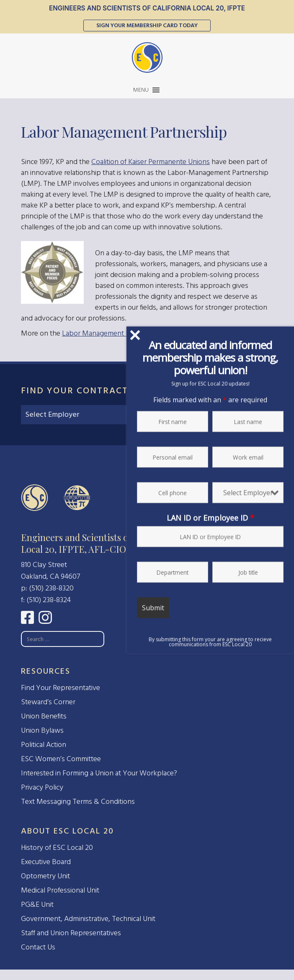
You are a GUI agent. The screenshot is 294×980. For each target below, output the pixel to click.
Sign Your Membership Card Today (147, 25)
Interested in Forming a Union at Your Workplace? (99, 773)
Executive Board (46, 862)
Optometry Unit (45, 876)
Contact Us (38, 947)
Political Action (44, 745)
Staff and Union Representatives (71, 933)
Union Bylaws (42, 730)
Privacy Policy (42, 787)
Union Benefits (44, 716)
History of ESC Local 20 (57, 848)
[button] (141, 90)
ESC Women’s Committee (61, 759)
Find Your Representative (61, 688)
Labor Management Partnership (112, 333)
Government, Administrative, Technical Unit (88, 919)
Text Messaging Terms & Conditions (78, 802)
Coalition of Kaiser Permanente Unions (151, 162)
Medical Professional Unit (60, 890)
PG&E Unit (37, 904)
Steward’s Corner (48, 702)
